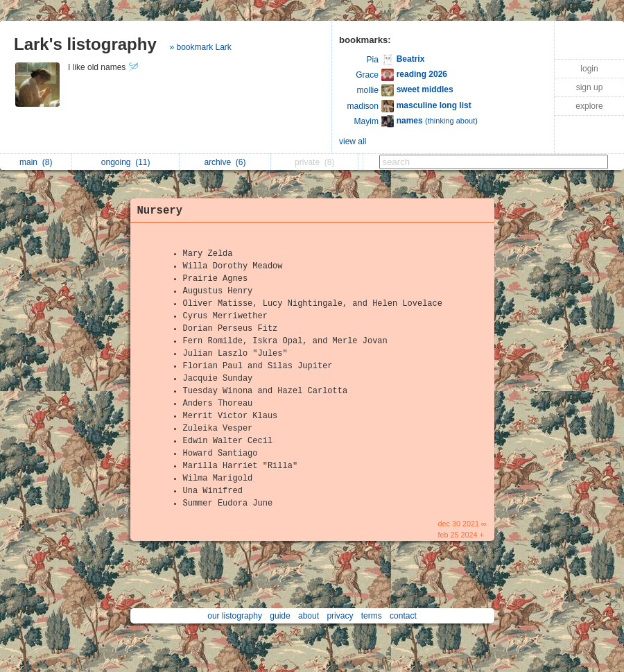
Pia (373, 60)
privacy (340, 616)
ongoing (126, 162)
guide (280, 616)
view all (353, 141)
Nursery (160, 211)
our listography (235, 616)
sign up (590, 87)
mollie (368, 90)
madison (363, 106)
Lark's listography (85, 44)
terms (372, 616)
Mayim (366, 121)
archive (225, 162)
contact (403, 616)
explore (589, 106)
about (309, 616)
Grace (367, 75)
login (589, 69)
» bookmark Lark (200, 47)
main (36, 162)
